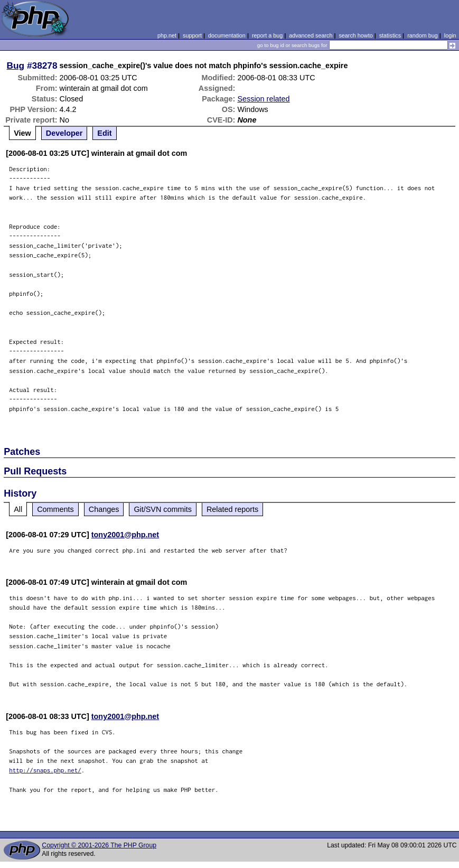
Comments (55, 509)
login (450, 35)
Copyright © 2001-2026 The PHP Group (99, 845)
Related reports (232, 509)
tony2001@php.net (125, 535)
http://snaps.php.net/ (45, 770)
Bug (16, 66)
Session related (263, 99)
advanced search (311, 35)
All (18, 509)
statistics (390, 35)
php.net (167, 35)
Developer (64, 133)
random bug (423, 35)
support (192, 35)
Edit (104, 133)
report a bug (267, 35)
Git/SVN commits (163, 509)
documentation (227, 35)
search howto (355, 35)
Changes (104, 509)
